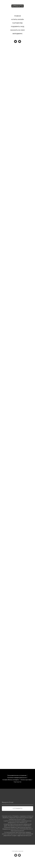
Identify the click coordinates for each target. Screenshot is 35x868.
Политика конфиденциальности (17, 778)
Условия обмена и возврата (11, 780)
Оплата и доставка (26, 780)
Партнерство (17, 782)
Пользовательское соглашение (17, 775)
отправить (17, 809)
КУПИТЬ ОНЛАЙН (18, 19)
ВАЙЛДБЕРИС (18, 34)
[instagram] (15, 41)
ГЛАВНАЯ (17, 16)
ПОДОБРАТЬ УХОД (17, 27)
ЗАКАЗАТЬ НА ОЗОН (17, 30)
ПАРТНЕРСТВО (17, 23)
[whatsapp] (20, 41)
